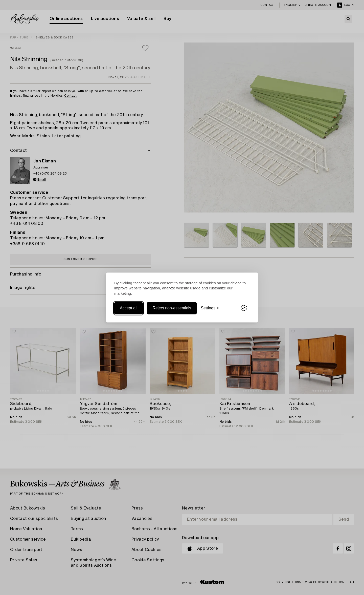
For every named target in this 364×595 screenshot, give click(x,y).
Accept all (129, 308)
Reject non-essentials (172, 308)
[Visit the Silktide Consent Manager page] (244, 308)
